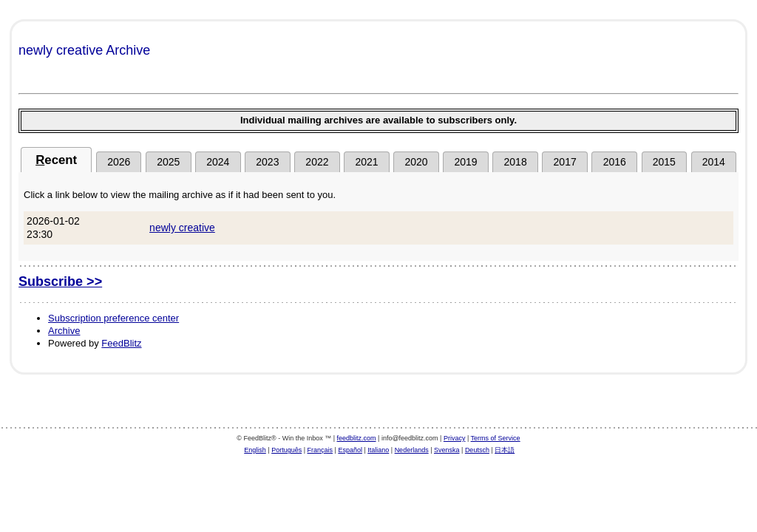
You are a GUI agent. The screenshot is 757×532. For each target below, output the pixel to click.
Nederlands (412, 450)
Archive (64, 331)
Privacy (455, 438)
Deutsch (477, 450)
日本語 (505, 450)
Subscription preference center (113, 318)
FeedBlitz (121, 343)
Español (350, 450)
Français (320, 450)
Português (286, 450)
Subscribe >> (60, 282)
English (255, 450)
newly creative (182, 228)
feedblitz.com (357, 438)
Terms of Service (496, 438)
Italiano (378, 450)
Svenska (447, 450)
